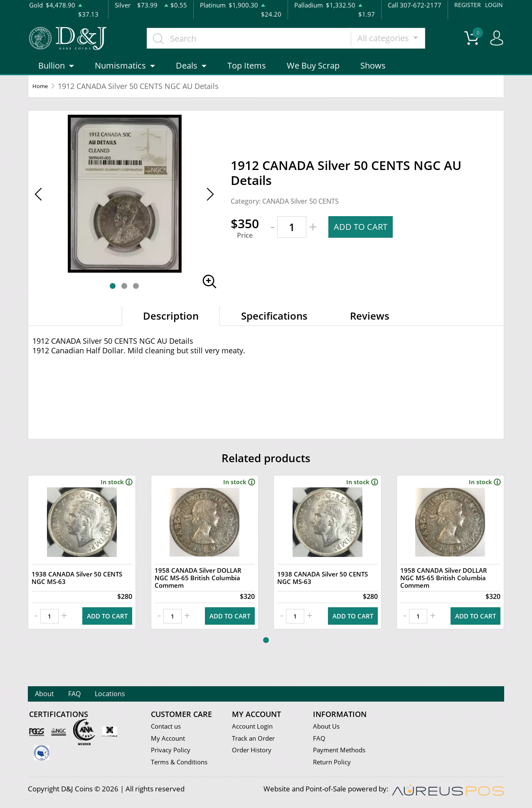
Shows (373, 75)
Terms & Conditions (183, 764)
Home (43, 96)
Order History (254, 752)
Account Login (255, 728)
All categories (399, 43)
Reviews (370, 325)
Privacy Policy (173, 752)
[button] (113, 296)
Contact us (168, 728)
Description (171, 325)
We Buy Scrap (313, 75)
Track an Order (256, 740)
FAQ (90, 695)
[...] (264, 43)
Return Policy (334, 764)
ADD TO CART (363, 236)
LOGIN (493, 5)
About (50, 695)
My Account (170, 740)
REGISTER (466, 5)
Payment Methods (343, 752)
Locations (138, 695)
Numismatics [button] (120, 75)
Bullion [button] (52, 75)
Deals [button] (187, 75)
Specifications (274, 325)
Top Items (247, 75)
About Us (328, 728)
